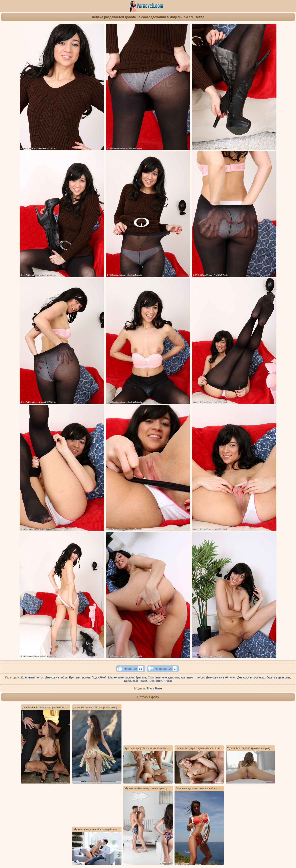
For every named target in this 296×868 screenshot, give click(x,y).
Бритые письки (79, 677)
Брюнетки (155, 681)
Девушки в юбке (56, 677)
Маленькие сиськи (121, 677)
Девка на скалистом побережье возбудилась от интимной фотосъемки (115, 707)
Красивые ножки (136, 681)
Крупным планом (193, 677)
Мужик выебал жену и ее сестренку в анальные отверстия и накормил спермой (172, 788)
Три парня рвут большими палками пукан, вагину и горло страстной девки (169, 748)
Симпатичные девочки (163, 677)
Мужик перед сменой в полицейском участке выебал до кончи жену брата (117, 829)
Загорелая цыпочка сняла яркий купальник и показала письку (212, 788)
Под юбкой (99, 677)
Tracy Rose (154, 688)
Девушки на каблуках (221, 677)
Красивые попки (32, 677)
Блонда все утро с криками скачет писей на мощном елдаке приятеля (217, 748)
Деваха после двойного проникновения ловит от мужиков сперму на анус (66, 707)
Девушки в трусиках (251, 677)
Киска (168, 681)
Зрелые (141, 677)
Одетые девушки (278, 677)
